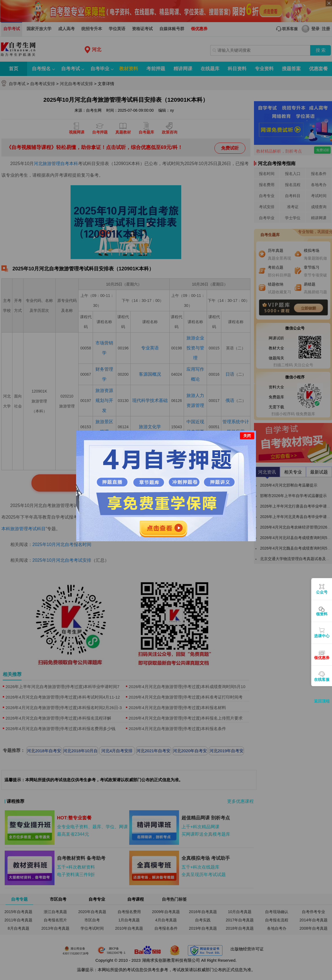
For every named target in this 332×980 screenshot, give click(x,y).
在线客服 (322, 680)
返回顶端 (322, 701)
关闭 (247, 429)
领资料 (322, 614)
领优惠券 (322, 658)
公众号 (322, 592)
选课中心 (322, 636)
